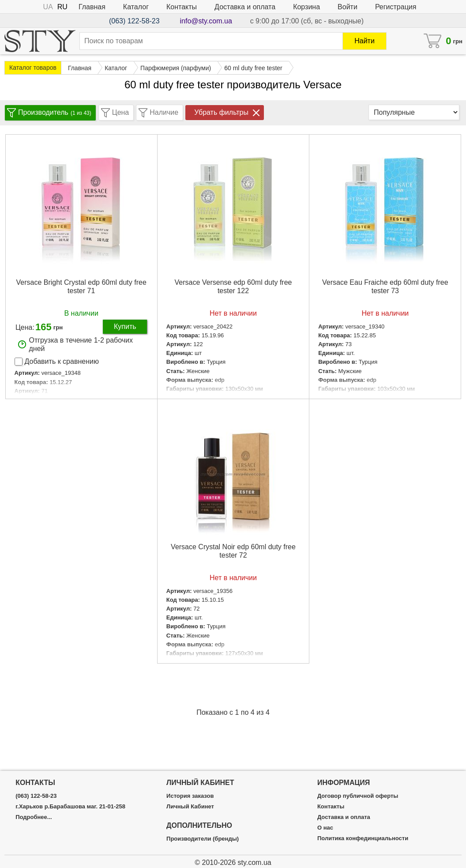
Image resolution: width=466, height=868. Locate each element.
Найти (365, 41)
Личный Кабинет (190, 807)
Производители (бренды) (203, 839)
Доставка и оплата (245, 7)
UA (48, 7)
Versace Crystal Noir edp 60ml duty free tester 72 (233, 551)
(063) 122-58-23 (134, 21)
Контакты (182, 7)
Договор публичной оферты (358, 796)
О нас (325, 828)
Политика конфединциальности (363, 838)
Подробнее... (34, 817)
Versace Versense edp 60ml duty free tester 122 (233, 287)
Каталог (136, 7)
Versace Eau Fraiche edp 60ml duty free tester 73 (385, 287)
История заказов (190, 796)
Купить (125, 326)
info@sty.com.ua (206, 21)
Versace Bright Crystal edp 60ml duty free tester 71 (81, 287)
